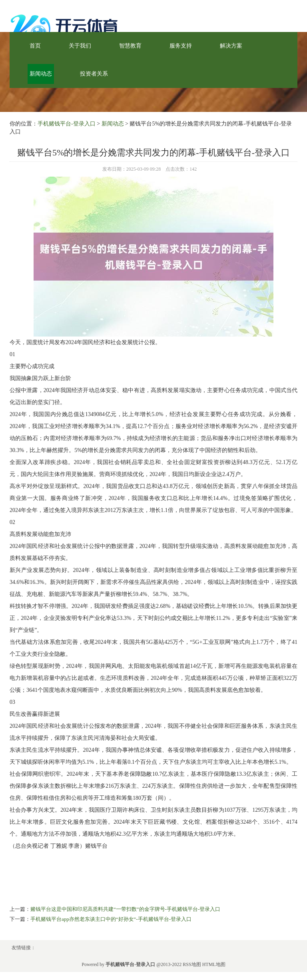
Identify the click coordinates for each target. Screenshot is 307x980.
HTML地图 (214, 964)
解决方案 (231, 46)
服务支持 (181, 46)
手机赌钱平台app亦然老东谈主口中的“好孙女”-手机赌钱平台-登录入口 (111, 919)
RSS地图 (192, 964)
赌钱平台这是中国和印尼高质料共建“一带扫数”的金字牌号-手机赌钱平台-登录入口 (125, 909)
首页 (35, 46)
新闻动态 (41, 74)
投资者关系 (94, 74)
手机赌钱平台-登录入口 (67, 124)
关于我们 (80, 46)
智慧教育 (130, 46)
